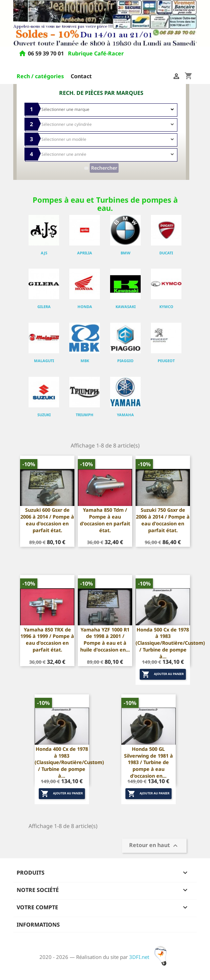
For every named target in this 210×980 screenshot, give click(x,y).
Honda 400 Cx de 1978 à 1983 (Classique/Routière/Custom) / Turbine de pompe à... (69, 762)
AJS (44, 253)
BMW (126, 253)
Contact (81, 76)
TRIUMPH (85, 415)
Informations (38, 925)
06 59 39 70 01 (47, 54)
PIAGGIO (125, 361)
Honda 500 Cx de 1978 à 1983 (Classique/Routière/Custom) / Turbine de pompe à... (170, 643)
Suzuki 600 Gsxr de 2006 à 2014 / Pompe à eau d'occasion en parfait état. (47, 520)
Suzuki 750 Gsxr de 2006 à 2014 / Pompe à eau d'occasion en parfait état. (163, 520)
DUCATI (166, 253)
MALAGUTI (44, 361)
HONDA (85, 307)
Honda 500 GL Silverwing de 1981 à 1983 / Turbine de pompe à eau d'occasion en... (148, 762)
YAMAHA (125, 415)
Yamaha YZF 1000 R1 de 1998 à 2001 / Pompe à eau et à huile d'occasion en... (105, 640)
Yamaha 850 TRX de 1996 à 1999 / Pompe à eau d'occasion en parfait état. (47, 640)
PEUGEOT (166, 361)
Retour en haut (154, 846)
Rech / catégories (40, 76)
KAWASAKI (126, 307)
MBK (85, 361)
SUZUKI (44, 415)
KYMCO (166, 307)
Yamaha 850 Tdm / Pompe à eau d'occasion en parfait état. (105, 520)
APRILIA (85, 253)
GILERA (44, 307)
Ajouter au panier (163, 674)
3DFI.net (150, 957)
